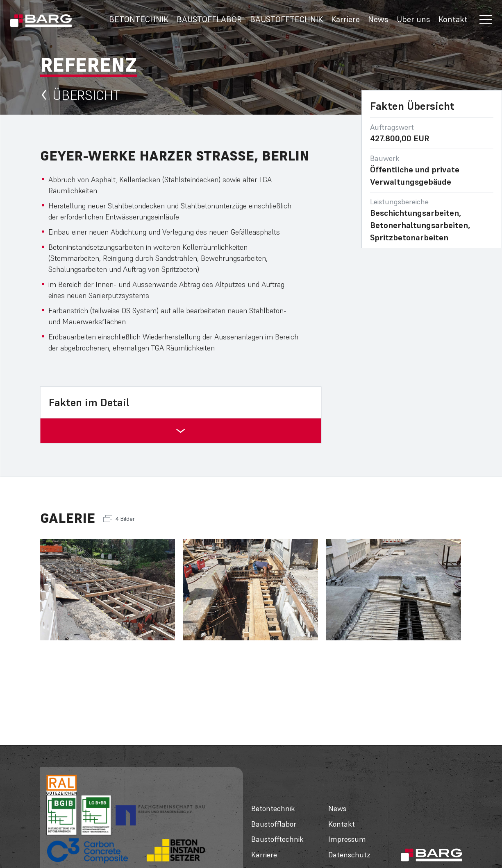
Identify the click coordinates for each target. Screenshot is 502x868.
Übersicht (80, 95)
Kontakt (453, 19)
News (378, 19)
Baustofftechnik (286, 19)
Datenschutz (349, 855)
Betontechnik (139, 19)
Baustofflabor (209, 19)
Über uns (413, 19)
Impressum (347, 839)
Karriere (345, 19)
